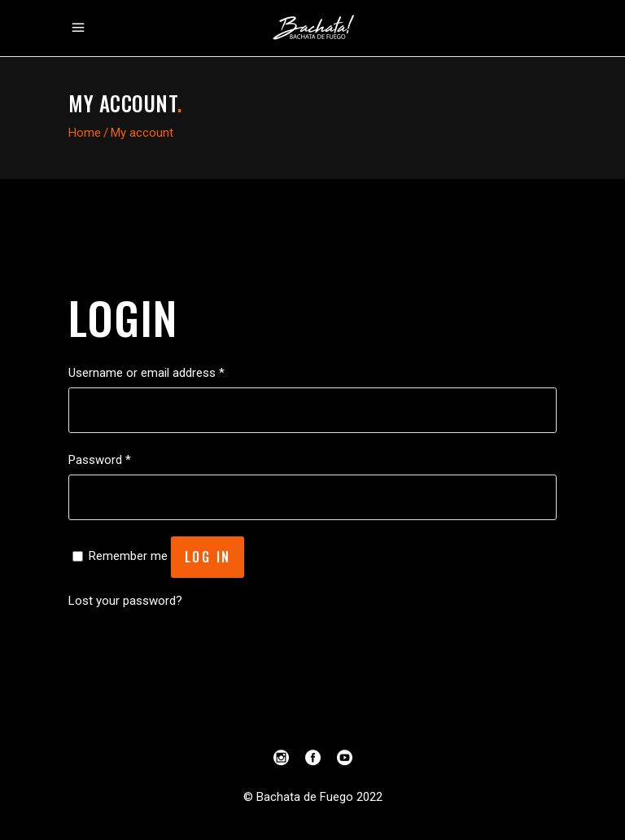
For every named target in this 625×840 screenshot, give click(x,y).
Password (100, 460)
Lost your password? (125, 601)
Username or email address (146, 373)
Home (85, 133)
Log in (208, 557)
